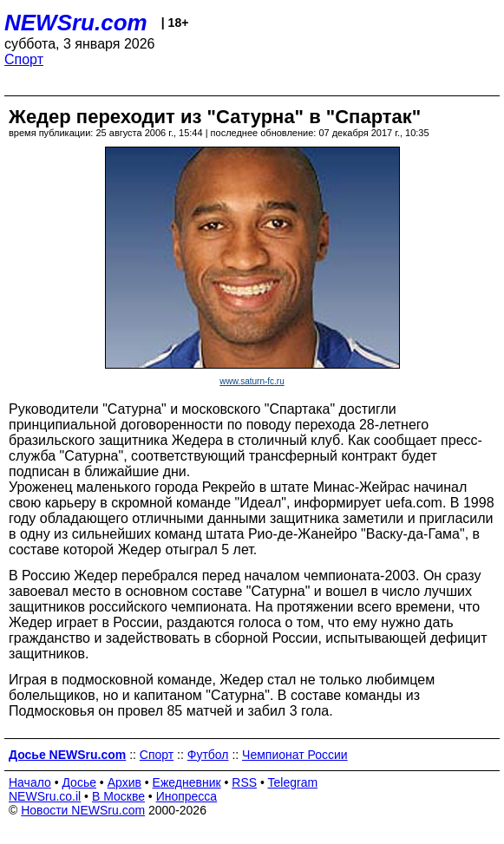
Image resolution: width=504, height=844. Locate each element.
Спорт (24, 59)
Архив (124, 782)
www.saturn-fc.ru (252, 381)
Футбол (208, 755)
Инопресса (187, 796)
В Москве (118, 796)
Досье (79, 782)
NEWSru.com (76, 23)
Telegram (293, 782)
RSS (244, 782)
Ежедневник (187, 782)
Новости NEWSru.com (83, 810)
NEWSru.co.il (45, 796)
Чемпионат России (295, 755)
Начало (30, 782)
